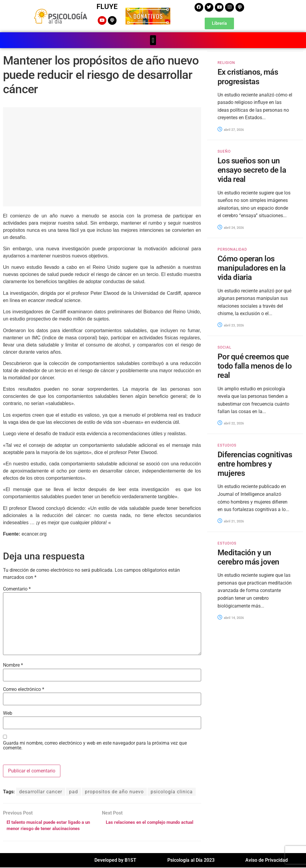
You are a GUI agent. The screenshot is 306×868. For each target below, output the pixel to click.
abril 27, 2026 (231, 129)
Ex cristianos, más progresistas (248, 76)
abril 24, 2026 (231, 227)
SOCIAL (224, 347)
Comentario (17, 589)
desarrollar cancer (41, 791)
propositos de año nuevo (114, 791)
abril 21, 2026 (231, 521)
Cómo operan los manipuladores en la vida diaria (252, 268)
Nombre (13, 665)
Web (8, 713)
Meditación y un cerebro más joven (248, 557)
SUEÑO (224, 151)
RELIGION (226, 62)
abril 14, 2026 (231, 617)
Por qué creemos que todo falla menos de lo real (255, 366)
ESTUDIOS (227, 445)
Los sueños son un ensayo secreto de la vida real (252, 170)
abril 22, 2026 (231, 423)
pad (74, 791)
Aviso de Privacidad (267, 861)
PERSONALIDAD (232, 249)
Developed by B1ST (115, 861)
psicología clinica (172, 791)
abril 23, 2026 (231, 325)
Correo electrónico (24, 689)
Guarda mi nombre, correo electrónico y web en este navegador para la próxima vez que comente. (95, 745)
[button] (153, 40)
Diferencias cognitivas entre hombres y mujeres (255, 464)
